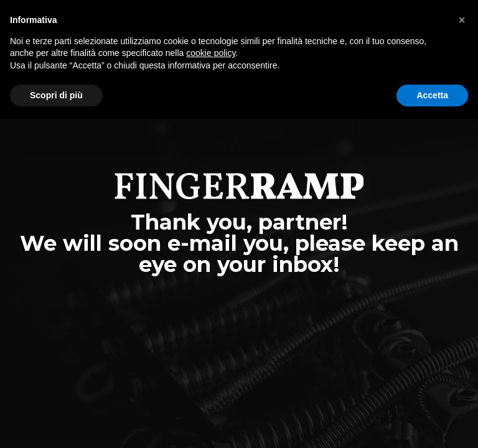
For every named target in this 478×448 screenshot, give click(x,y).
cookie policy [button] (211, 53)
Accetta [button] (432, 95)
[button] (462, 20)
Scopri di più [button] (56, 95)
